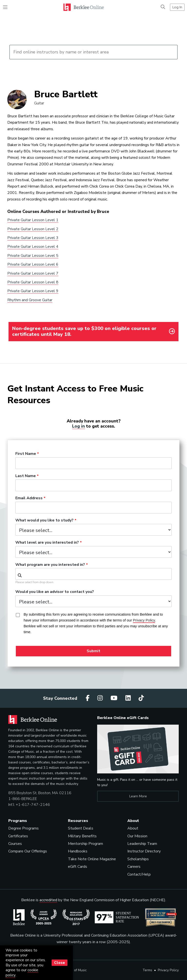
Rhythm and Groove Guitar (30, 300)
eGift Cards (78, 867)
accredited (48, 900)
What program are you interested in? (50, 565)
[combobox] (93, 574)
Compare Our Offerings (28, 851)
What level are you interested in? (47, 543)
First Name (26, 454)
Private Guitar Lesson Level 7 (33, 273)
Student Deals (81, 828)
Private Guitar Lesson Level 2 (33, 229)
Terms (147, 970)
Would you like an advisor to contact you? (55, 592)
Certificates (18, 836)
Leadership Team (142, 844)
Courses (15, 844)
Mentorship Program (85, 844)
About (133, 828)
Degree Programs (23, 828)
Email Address (29, 498)
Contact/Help (139, 874)
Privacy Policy (168, 970)
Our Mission (137, 836)
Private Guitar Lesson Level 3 (33, 238)
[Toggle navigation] (5, 7)
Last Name (26, 476)
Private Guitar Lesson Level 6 (33, 264)
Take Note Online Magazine (92, 859)
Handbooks (78, 851)
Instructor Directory (144, 851)
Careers (134, 867)
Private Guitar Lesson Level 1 (33, 220)
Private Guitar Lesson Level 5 (33, 256)
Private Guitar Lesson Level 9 (33, 291)
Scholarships (138, 859)
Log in (79, 426)
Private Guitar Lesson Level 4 (33, 247)
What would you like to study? (44, 520)
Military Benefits (82, 836)
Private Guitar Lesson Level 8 (33, 282)
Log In (177, 7)
